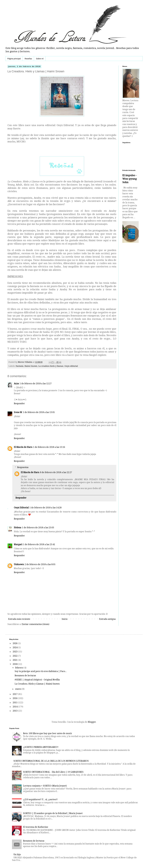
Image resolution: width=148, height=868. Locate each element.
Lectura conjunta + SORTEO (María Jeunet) (45, 786)
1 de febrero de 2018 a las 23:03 (38, 528)
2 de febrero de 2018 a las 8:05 (40, 564)
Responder (19, 403)
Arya (16, 384)
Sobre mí (40, 59)
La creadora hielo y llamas (51, 366)
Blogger (92, 722)
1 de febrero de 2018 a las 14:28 (45, 508)
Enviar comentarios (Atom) (35, 624)
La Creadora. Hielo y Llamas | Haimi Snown (37, 684)
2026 (15, 643)
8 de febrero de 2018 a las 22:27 (56, 472)
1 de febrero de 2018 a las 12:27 (36, 384)
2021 (15, 660)
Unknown (19, 564)
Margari (18, 544)
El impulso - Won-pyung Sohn (130, 179)
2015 (15, 703)
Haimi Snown (31, 366)
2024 (15, 647)
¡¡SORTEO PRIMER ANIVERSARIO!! (41, 747)
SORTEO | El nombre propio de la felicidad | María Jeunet (53, 813)
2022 (15, 656)
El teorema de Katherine (36, 827)
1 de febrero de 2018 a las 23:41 (39, 544)
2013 (15, 711)
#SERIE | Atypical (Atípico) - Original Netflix (37, 680)
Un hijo (17, 855)
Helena (18, 528)
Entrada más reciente (19, 619)
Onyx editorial (71, 366)
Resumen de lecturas (25, 676)
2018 (15, 664)
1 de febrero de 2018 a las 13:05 (39, 412)
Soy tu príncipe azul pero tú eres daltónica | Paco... (41, 671)
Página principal (14, 59)
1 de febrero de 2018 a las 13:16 (49, 447)
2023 (15, 652)
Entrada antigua (107, 619)
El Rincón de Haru (23, 447)
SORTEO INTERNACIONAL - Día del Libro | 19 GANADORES (53, 772)
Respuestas (23, 467)
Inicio (65, 619)
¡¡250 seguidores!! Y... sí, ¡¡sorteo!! (40, 799)
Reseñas (28, 59)
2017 (15, 694)
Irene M (18, 412)
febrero (19, 668)
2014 (15, 707)
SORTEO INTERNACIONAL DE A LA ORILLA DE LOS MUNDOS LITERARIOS (51, 761)
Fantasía (20, 366)
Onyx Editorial (21, 508)
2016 (15, 698)
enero (18, 689)
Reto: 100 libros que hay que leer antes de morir (48, 733)
